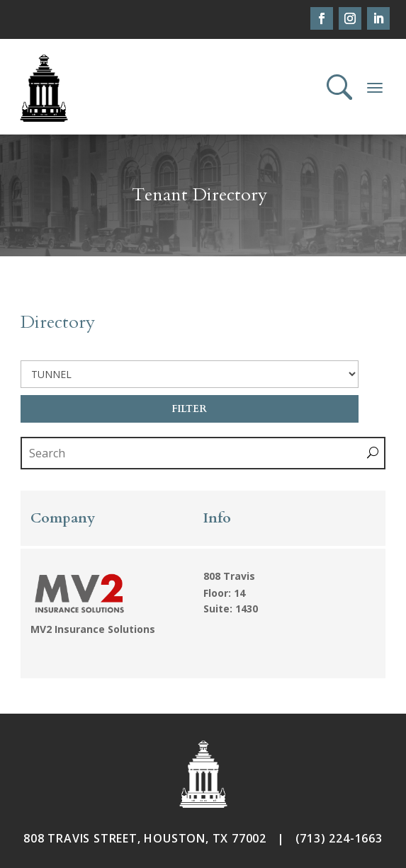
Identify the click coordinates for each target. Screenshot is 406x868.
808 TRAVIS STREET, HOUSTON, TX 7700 (141, 838)
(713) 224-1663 (339, 838)
